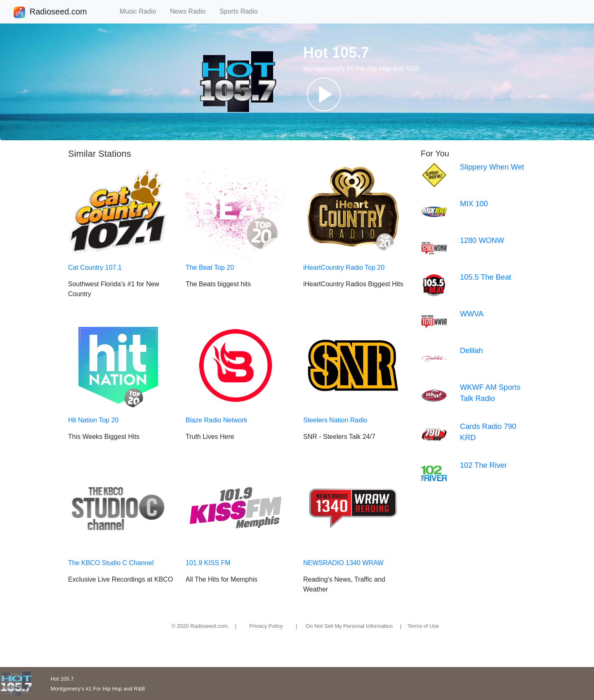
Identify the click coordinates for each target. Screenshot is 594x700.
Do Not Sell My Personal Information (349, 626)
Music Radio (141, 11)
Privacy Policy (266, 626)
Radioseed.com (58, 12)
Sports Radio (242, 11)
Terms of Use (423, 626)
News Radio (191, 11)
